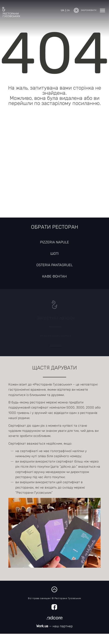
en (68, 10)
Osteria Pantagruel (54, 265)
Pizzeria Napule (54, 242)
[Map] (54, 168)
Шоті (54, 254)
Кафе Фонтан (54, 276)
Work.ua (42, 626)
